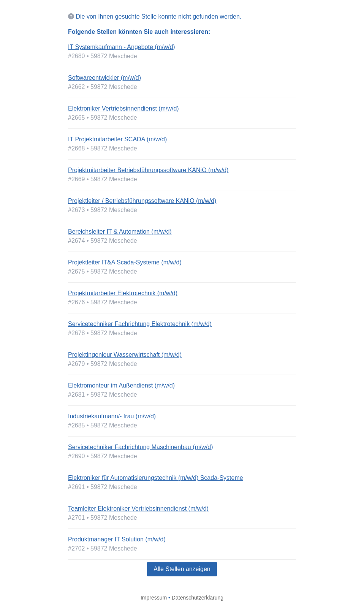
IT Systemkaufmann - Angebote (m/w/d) (122, 47)
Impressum (154, 598)
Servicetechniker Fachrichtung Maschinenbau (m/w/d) (141, 447)
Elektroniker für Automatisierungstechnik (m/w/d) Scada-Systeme (156, 478)
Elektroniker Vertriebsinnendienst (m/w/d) (123, 108)
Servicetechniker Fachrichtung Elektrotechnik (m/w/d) (140, 324)
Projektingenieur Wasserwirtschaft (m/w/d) (125, 355)
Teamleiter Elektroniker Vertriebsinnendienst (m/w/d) (138, 509)
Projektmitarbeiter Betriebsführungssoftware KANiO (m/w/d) (148, 170)
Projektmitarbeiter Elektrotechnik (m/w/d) (123, 293)
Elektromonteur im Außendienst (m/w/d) (121, 385)
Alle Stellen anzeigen (182, 569)
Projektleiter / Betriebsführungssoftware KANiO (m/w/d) (142, 201)
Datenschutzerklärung (198, 598)
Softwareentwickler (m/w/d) (104, 78)
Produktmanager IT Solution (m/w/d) (117, 539)
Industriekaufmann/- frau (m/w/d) (112, 416)
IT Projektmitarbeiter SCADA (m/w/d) (117, 139)
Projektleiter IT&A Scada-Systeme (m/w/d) (125, 262)
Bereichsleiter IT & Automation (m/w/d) (120, 232)
